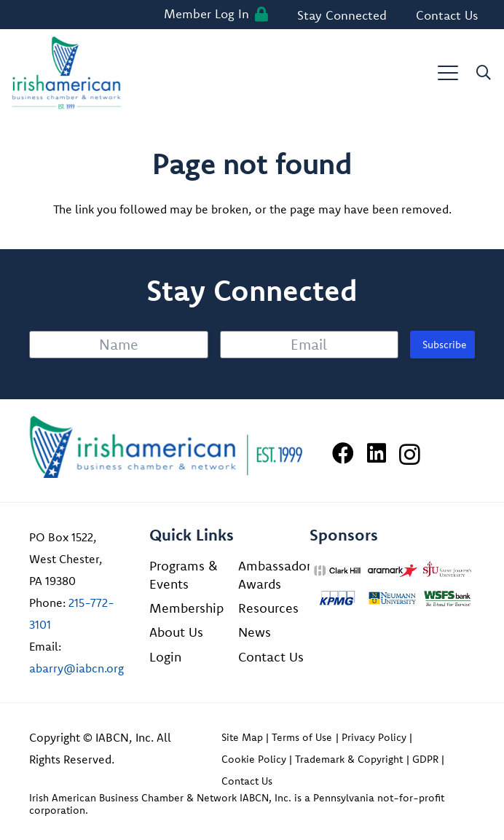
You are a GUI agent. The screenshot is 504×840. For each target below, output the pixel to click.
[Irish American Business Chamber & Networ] (166, 447)
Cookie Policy (254, 759)
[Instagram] (410, 454)
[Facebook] (343, 453)
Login (165, 657)
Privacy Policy (374, 737)
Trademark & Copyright (349, 759)
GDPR (425, 759)
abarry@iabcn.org (76, 668)
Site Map (242, 737)
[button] (448, 73)
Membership (186, 608)
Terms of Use (302, 737)
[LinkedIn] (377, 453)
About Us (176, 632)
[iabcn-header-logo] (67, 73)
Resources (268, 608)
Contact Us (271, 657)
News (255, 632)
